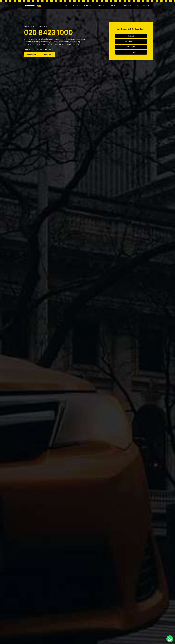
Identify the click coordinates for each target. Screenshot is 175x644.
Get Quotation (131, 41)
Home (67, 6)
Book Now (131, 47)
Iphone (47, 55)
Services (87, 6)
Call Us (131, 36)
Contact (146, 6)
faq (137, 6)
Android (32, 55)
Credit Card (131, 52)
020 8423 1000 (48, 33)
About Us (77, 6)
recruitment (127, 6)
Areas (113, 6)
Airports (101, 6)
